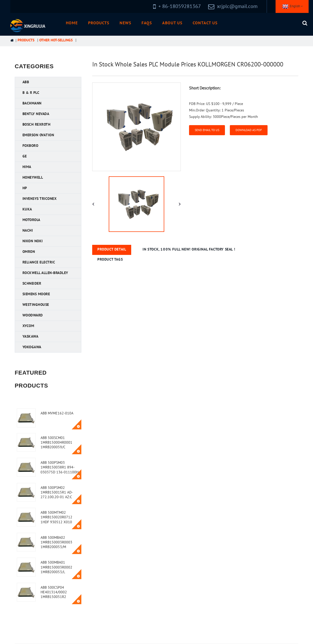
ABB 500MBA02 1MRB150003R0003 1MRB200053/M (56, 542)
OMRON (29, 252)
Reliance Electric (39, 262)
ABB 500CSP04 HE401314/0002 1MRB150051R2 (54, 592)
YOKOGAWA (32, 347)
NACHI (28, 230)
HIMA (27, 167)
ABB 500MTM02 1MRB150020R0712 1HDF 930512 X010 (56, 517)
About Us (172, 23)
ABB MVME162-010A (57, 413)
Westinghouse (36, 305)
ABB (26, 82)
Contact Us (205, 23)
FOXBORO (30, 146)
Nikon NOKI (33, 241)
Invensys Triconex (40, 199)
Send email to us (207, 130)
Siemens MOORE (36, 294)
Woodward (33, 315)
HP (25, 188)
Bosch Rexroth (37, 124)
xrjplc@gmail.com (237, 6)
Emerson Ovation (38, 135)
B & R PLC (31, 93)
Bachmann (32, 103)
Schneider (32, 283)
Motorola (31, 220)
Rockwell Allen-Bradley (45, 273)
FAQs (147, 23)
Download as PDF (249, 130)
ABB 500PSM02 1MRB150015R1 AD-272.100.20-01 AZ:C (57, 492)
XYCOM (28, 326)
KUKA (27, 209)
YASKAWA (30, 336)
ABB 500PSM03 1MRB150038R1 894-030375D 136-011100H (60, 467)
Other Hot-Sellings (56, 40)
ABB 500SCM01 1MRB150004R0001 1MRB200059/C (56, 442)
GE (25, 156)
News (125, 23)
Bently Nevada (36, 114)
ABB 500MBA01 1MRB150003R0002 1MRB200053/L (56, 567)
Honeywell (33, 177)
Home (72, 23)
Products (99, 23)
